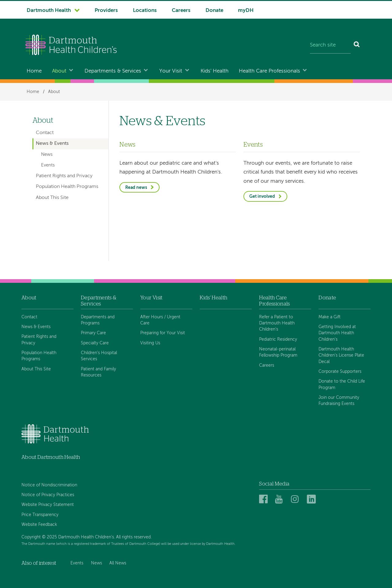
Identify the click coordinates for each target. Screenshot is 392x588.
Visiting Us (150, 343)
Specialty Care (95, 343)
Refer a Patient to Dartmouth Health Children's (277, 323)
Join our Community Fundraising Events (339, 401)
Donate (214, 11)
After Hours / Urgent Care (160, 320)
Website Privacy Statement (48, 505)
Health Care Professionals (269, 71)
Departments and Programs (98, 320)
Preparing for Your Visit (163, 333)
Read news (136, 188)
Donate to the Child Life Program (342, 384)
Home (34, 71)
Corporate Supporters (340, 372)
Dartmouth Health (49, 11)
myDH (246, 11)
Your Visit (171, 71)
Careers (181, 11)
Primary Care (93, 333)
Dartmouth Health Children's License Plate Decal (341, 356)
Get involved (262, 197)
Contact (45, 133)
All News (118, 563)
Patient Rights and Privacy (64, 176)
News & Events (52, 144)
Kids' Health (215, 71)
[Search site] (330, 46)
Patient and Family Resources (98, 372)
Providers (106, 11)
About (59, 71)
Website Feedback (39, 525)
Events (48, 165)
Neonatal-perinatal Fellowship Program (278, 352)
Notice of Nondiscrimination (49, 485)
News (47, 155)
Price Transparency (40, 515)
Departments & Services (113, 71)
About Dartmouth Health (51, 457)
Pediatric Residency (278, 339)
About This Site (52, 198)
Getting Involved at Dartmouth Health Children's (337, 333)
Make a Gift (330, 317)
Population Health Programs (67, 187)
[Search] (357, 46)
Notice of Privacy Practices (48, 495)
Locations (145, 11)
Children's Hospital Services (99, 356)
